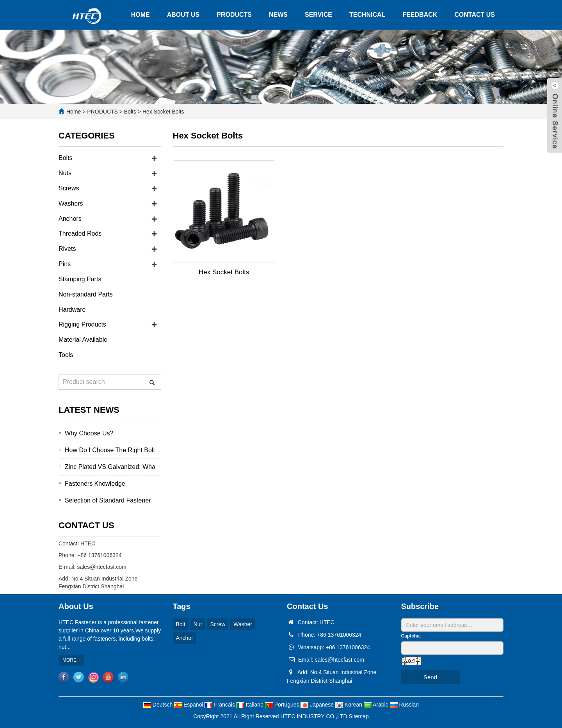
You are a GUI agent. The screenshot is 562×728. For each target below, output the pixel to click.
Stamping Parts (80, 279)
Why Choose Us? (89, 433)
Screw (218, 624)
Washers (71, 203)
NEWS (278, 15)
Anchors (70, 219)
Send (430, 677)
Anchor (185, 638)
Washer (243, 624)
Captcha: (411, 636)
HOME (140, 15)
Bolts (130, 112)
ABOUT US (183, 15)
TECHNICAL (367, 15)
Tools (66, 355)
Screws (69, 188)
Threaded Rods (80, 233)
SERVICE (318, 15)
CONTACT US (475, 15)
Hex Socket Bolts (163, 112)
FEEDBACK (420, 15)
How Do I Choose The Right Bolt (110, 450)
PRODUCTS (234, 15)
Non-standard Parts (86, 294)
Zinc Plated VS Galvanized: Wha (110, 467)
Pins (65, 264)
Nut (198, 624)
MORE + (71, 660)
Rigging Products (82, 324)
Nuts (65, 173)
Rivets (67, 249)
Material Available (83, 340)
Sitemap (359, 716)
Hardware (72, 310)
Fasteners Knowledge (95, 484)
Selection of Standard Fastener (108, 500)
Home (74, 112)
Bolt (181, 624)
